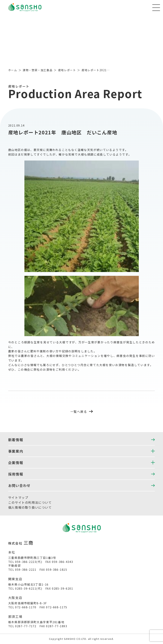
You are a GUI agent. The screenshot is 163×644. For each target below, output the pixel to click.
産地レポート (67, 70)
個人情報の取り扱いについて (30, 507)
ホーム (13, 70)
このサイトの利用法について (30, 502)
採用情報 (16, 474)
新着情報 (16, 440)
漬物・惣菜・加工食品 (38, 70)
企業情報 (16, 462)
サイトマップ (18, 497)
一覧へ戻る (82, 412)
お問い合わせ (19, 485)
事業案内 (16, 451)
